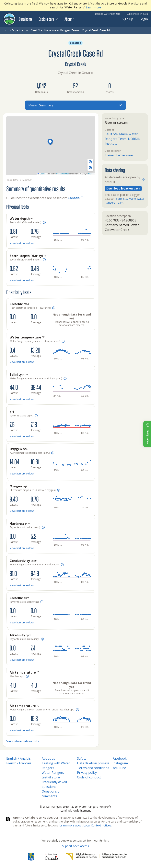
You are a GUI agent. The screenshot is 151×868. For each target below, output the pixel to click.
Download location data (123, 188)
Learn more (93, 7)
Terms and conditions (93, 768)
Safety (82, 758)
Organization (20, 30)
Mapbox (91, 174)
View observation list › (23, 741)
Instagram (120, 763)
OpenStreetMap (63, 174)
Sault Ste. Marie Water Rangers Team (55, 30)
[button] (51, 142)
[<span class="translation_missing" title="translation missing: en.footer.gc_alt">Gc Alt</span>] (52, 857)
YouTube (119, 768)
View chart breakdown (22, 243)
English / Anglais (18, 758)
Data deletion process (93, 763)
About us (48, 758)
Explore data (48, 19)
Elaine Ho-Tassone (119, 155)
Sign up (128, 19)
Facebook (120, 758)
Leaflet (41, 174)
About (70, 19)
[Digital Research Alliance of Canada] (96, 857)
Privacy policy (87, 773)
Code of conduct (89, 777)
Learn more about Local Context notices (85, 825)
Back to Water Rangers (108, 14)
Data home (26, 19)
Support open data (137, 14)
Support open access (75, 846)
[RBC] (31, 857)
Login (144, 19)
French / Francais (19, 763)
